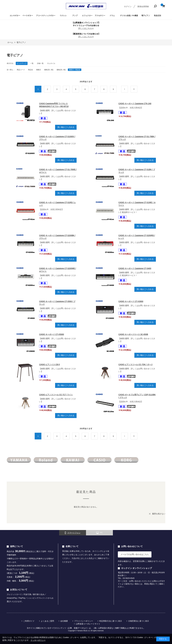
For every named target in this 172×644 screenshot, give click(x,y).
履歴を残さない (159, 514)
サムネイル (51, 63)
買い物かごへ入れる (66, 127)
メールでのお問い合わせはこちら (135, 554)
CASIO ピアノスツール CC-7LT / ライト (56, 395)
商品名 (31, 70)
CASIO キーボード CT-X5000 (51, 334)
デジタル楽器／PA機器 (129, 16)
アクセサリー (100, 16)
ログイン (128, 6)
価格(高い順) (61, 70)
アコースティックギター (46, 16)
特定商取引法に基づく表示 (111, 621)
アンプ (75, 16)
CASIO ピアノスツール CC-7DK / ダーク (136, 364)
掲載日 (39, 70)
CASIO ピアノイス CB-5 (49, 364)
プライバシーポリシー (84, 621)
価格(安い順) (49, 70)
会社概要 (64, 621)
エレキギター (15, 16)
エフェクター (87, 16)
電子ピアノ (146, 16)
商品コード (21, 70)
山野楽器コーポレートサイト (88, 624)
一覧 (32, 63)
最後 (137, 89)
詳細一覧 (40, 63)
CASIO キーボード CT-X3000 (131, 301)
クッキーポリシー (38, 640)
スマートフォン (73, 533)
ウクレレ (63, 16)
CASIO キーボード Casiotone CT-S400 (135, 268)
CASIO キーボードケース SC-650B (133, 334)
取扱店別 (157, 16)
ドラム (112, 16)
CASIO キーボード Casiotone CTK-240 (135, 103)
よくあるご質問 (47, 621)
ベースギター (28, 16)
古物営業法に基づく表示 (139, 621)
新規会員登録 (143, 6)
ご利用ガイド (29, 621)
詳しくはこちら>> (86, 28)
